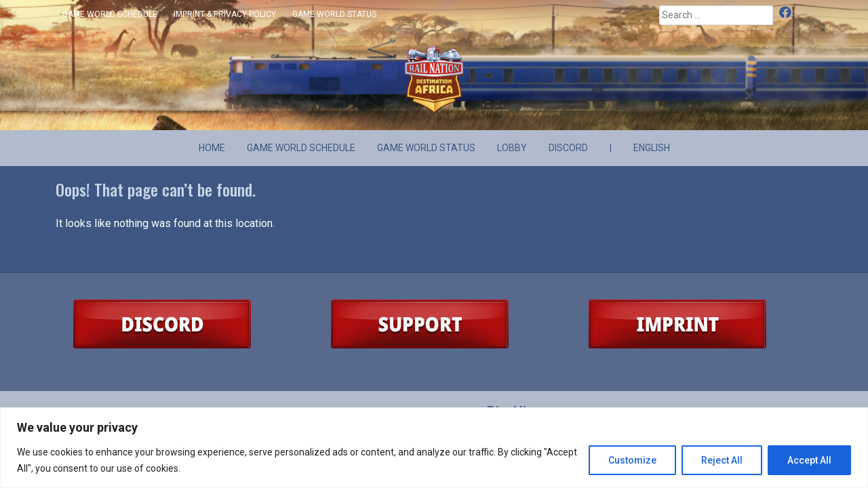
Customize (632, 460)
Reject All (722, 460)
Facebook (786, 14)
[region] (434, 448)
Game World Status (334, 14)
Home (212, 148)
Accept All (809, 460)
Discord (802, 14)
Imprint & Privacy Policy (225, 14)
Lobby (512, 148)
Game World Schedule (110, 14)
